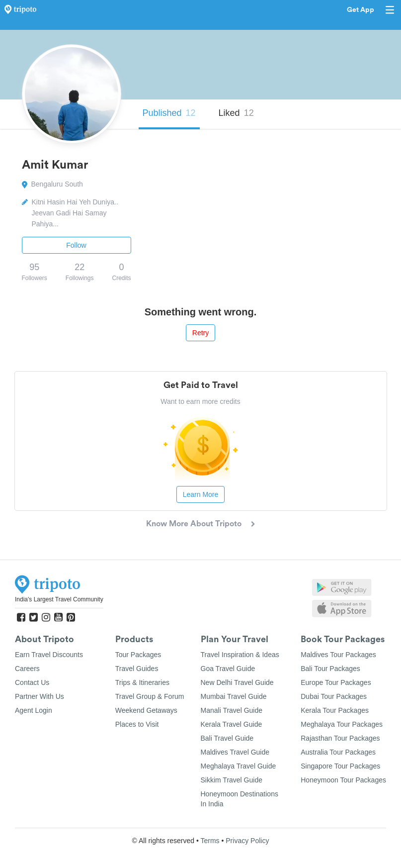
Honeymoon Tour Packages (343, 780)
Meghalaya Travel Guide (239, 766)
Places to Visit (137, 724)
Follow (76, 245)
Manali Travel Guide (232, 710)
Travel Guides (137, 669)
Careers (27, 669)
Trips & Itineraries (142, 682)
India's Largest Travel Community (59, 599)
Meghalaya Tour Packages (342, 724)
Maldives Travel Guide (235, 752)
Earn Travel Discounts (49, 655)
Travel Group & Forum (150, 696)
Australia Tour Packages (338, 752)
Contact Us (32, 682)
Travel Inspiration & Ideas (240, 655)
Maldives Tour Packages (338, 655)
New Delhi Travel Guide (237, 682)
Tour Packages (138, 655)
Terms (210, 841)
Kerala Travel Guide (232, 724)
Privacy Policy (247, 841)
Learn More (201, 494)
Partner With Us (40, 696)
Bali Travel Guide (227, 738)
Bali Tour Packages (330, 669)
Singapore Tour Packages (340, 766)
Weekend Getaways (146, 710)
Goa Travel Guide (228, 669)
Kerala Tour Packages (335, 710)
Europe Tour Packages (336, 682)
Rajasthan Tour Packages (340, 738)
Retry (200, 333)
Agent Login (34, 710)
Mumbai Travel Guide (234, 696)
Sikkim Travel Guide (232, 780)
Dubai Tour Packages (334, 696)
